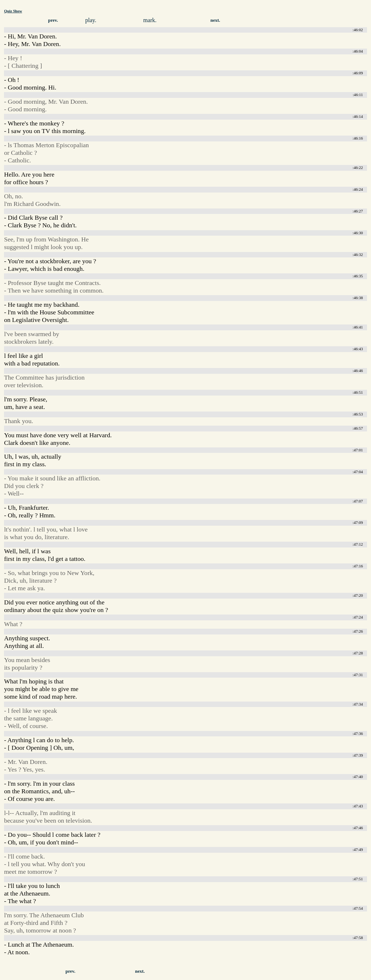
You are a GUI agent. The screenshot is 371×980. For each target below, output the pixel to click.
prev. (53, 20)
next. (215, 20)
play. (91, 20)
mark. (150, 20)
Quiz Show (13, 11)
